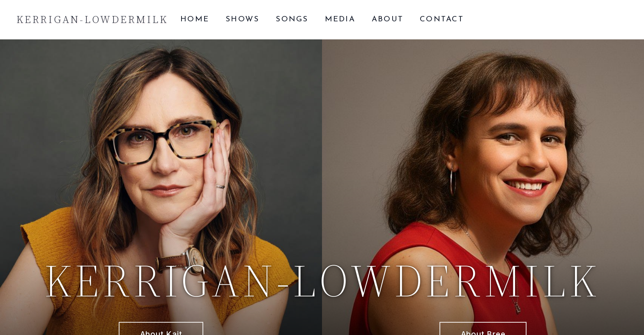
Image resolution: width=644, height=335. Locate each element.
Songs (292, 20)
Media (340, 20)
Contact (442, 20)
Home (195, 20)
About (388, 20)
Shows (242, 20)
